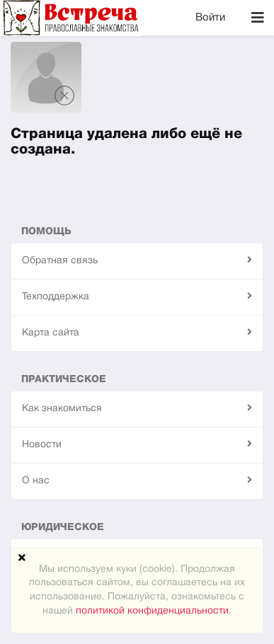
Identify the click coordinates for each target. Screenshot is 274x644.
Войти (210, 18)
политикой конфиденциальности (152, 611)
